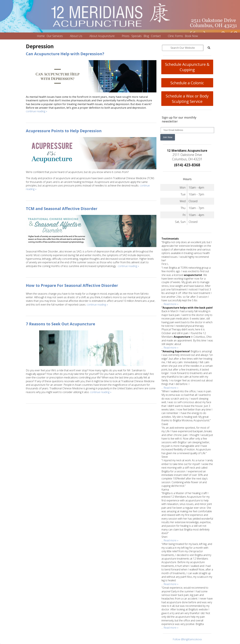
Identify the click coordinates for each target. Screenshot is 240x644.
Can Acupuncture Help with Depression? (65, 54)
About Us (76, 36)
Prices (126, 36)
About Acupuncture (102, 36)
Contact (156, 36)
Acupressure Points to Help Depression (64, 131)
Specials (137, 36)
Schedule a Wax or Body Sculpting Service (187, 99)
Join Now (168, 137)
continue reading (37, 111)
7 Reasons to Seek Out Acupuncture (60, 324)
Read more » (171, 304)
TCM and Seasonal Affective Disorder (62, 208)
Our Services (55, 36)
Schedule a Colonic (187, 83)
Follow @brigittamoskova (187, 639)
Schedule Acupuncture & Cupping (187, 67)
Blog (146, 36)
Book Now (191, 36)
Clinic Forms (175, 36)
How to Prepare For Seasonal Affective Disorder (72, 285)
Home (41, 36)
